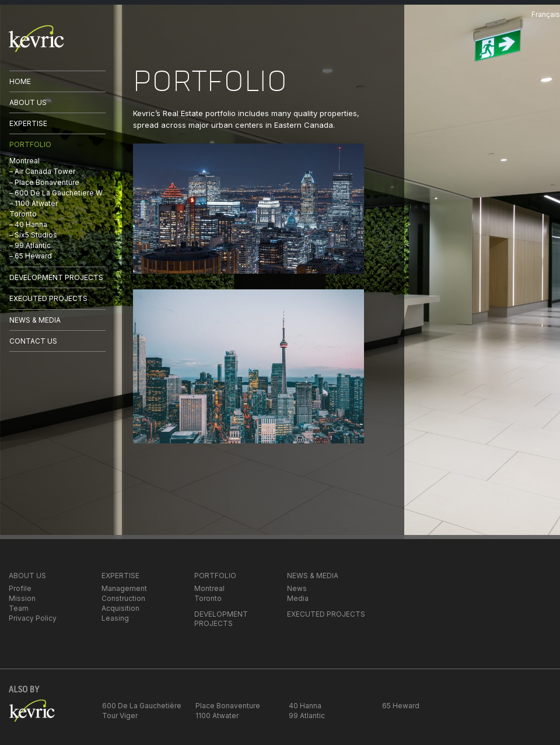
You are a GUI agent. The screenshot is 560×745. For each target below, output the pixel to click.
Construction (123, 598)
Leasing (115, 618)
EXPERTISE (28, 123)
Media (298, 598)
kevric (36, 39)
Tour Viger (120, 716)
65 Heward (401, 706)
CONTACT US (33, 341)
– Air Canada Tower (42, 171)
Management (124, 588)
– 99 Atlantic (30, 245)
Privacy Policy (33, 618)
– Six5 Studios (33, 235)
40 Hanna (305, 706)
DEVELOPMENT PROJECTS (56, 277)
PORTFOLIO (30, 144)
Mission (22, 598)
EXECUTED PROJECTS (48, 298)
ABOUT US (28, 102)
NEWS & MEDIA (35, 320)
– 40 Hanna (28, 224)
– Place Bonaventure (44, 182)
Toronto (23, 214)
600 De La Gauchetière (142, 706)
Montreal (24, 161)
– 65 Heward (31, 256)
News (297, 588)
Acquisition (120, 608)
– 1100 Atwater (34, 203)
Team (19, 608)
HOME (20, 81)
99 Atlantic (307, 716)
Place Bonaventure (228, 706)
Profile (20, 588)
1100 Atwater (217, 716)
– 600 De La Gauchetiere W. (57, 193)
